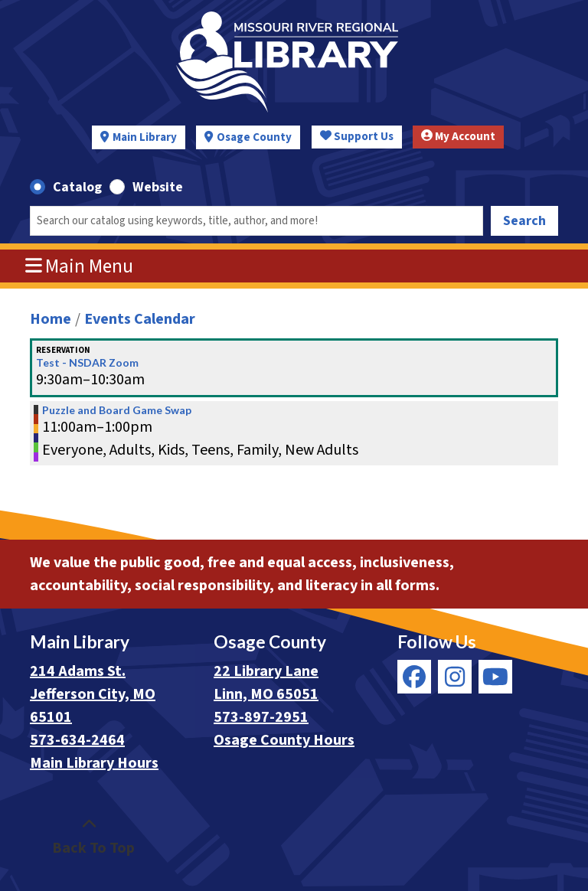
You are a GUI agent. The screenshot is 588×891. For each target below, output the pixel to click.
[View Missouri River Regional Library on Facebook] (414, 677)
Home (51, 319)
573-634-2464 (77, 740)
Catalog (77, 187)
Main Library (145, 137)
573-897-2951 (261, 717)
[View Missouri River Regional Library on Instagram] (455, 677)
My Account (458, 137)
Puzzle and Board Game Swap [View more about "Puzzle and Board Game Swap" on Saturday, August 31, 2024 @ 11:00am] (117, 410)
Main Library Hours (94, 763)
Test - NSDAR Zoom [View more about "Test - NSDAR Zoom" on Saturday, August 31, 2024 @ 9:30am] (87, 363)
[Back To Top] (89, 837)
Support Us (357, 137)
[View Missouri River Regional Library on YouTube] (495, 677)
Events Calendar (140, 319)
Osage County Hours (284, 740)
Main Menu (80, 266)
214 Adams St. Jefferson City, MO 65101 (93, 694)
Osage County (254, 137)
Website (158, 187)
